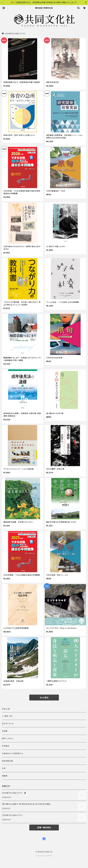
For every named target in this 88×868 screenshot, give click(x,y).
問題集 (5, 776)
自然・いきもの (8, 738)
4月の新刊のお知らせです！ (14, 34)
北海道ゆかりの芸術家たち (12, 753)
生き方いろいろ (8, 723)
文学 (4, 768)
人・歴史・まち (7, 716)
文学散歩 (6, 746)
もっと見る (44, 698)
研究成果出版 (7, 761)
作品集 (5, 731)
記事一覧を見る (44, 828)
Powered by (44, 856)
